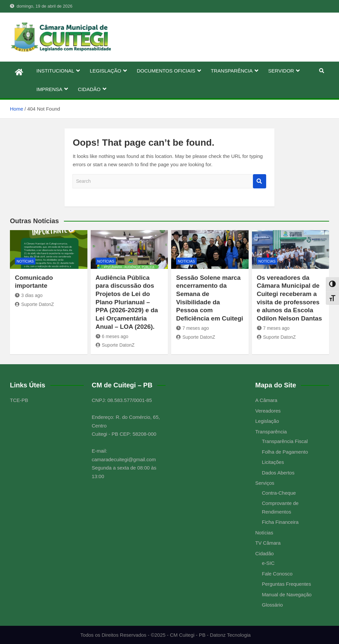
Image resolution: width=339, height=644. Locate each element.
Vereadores (268, 411)
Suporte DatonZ (34, 304)
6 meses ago (112, 336)
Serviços (265, 483)
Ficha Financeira (280, 522)
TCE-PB (19, 400)
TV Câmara (268, 543)
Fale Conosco (277, 574)
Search (260, 181)
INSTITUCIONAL (55, 71)
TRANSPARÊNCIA (232, 71)
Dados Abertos (278, 473)
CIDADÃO (89, 89)
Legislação (267, 421)
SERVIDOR (281, 71)
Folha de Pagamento (285, 452)
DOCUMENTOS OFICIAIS (166, 71)
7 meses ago (193, 328)
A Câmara (266, 400)
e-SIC (268, 563)
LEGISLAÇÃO (105, 71)
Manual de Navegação (287, 594)
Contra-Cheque (279, 493)
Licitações (273, 462)
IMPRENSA (49, 89)
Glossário (272, 605)
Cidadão (265, 553)
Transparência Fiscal (285, 441)
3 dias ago (29, 295)
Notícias (25, 261)
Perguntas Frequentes (286, 584)
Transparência (271, 432)
